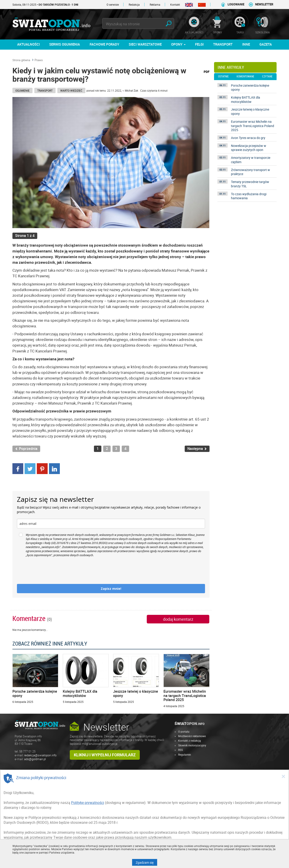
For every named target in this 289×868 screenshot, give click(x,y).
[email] (111, 524)
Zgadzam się (146, 862)
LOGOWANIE (236, 4)
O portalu (184, 731)
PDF (207, 72)
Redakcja (134, 5)
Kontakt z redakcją (190, 741)
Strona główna (21, 60)
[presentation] (51, 571)
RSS (181, 750)
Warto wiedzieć (71, 90)
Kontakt (175, 5)
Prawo (39, 60)
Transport (45, 90)
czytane (267, 76)
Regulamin (185, 755)
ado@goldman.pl (35, 759)
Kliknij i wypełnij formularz (105, 755)
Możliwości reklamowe (192, 736)
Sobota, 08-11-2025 (45, 5)
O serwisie (113, 5)
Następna (197, 449)
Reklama (155, 5)
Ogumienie (22, 90)
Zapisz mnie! (111, 589)
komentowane (245, 76)
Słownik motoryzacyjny (192, 745)
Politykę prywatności (88, 803)
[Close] (283, 776)
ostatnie (223, 76)
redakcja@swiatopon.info (40, 755)
